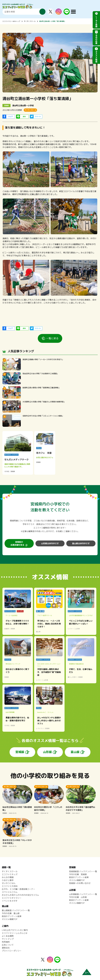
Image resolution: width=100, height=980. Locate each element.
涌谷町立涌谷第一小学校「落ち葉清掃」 (52, 21)
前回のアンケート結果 (79, 877)
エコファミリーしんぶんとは (15, 933)
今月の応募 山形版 (78, 897)
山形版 (47, 752)
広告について (8, 945)
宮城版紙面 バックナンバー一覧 (83, 871)
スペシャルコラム (10, 892)
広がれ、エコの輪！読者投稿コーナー (18, 889)
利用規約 (6, 942)
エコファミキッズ (10, 874)
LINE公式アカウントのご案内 (15, 930)
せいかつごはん (9, 883)
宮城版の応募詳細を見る (17, 543)
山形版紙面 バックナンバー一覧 (83, 894)
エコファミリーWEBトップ (11, 21)
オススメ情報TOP (77, 880)
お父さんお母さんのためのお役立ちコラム (20, 895)
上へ (87, 973)
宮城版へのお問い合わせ (80, 883)
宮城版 (20, 752)
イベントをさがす (10, 901)
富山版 (75, 752)
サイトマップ (8, 939)
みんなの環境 (8, 877)
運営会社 (6, 948)
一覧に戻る (52, 338)
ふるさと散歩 (8, 880)
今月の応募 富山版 (11, 913)
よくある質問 (8, 936)
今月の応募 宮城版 (78, 874)
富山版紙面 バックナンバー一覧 (16, 910)
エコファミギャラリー (12, 898)
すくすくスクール (30, 21)
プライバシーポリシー (12, 951)
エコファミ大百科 (10, 886)
